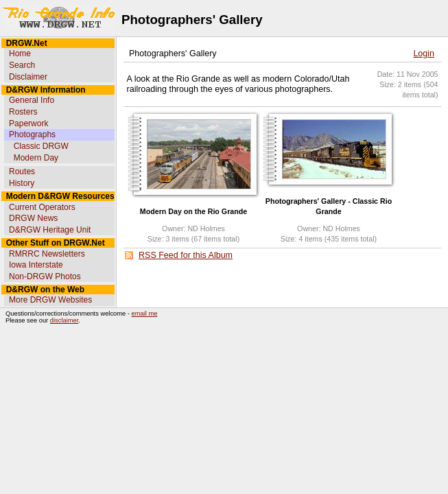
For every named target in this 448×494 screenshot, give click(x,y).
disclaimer (64, 320)
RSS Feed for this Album (186, 255)
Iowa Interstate (36, 265)
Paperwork (28, 123)
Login (424, 54)
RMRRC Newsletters (47, 254)
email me (145, 314)
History (22, 183)
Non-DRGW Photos (45, 277)
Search (22, 65)
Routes (22, 172)
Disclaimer (28, 77)
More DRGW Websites (50, 300)
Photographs (32, 134)
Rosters (23, 112)
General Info (32, 100)
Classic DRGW (41, 146)
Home (20, 54)
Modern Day (36, 158)
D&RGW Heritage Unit (50, 230)
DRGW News (33, 218)
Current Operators (42, 207)
